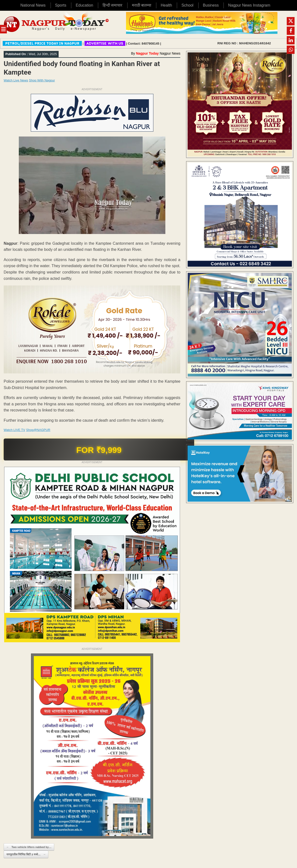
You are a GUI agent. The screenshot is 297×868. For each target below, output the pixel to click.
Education (84, 5)
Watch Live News (16, 80)
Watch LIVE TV (14, 430)
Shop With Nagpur (42, 80)
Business (211, 5)
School (187, 5)
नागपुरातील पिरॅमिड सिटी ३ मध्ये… (26, 854)
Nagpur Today (147, 53)
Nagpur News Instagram (249, 5)
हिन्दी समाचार (112, 5)
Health (166, 5)
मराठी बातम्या (142, 5)
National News (33, 5)
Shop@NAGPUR (38, 430)
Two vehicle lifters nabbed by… (29, 847)
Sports (61, 5)
